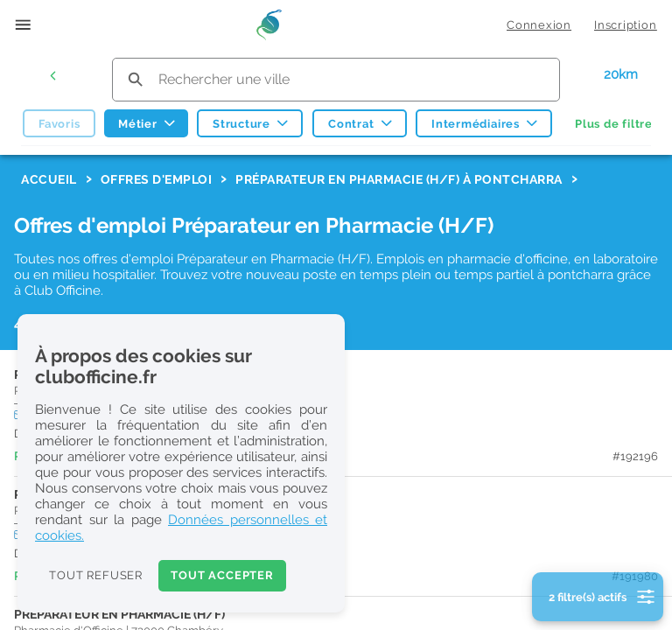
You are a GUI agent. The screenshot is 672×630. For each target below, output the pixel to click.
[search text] (336, 79)
